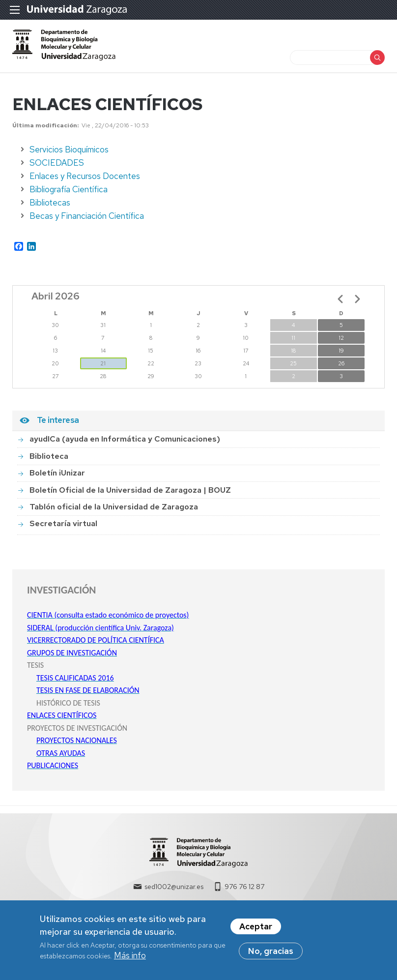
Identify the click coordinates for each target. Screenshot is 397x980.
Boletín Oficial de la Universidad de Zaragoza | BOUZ (130, 494)
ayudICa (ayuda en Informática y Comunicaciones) (125, 443)
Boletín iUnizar (57, 477)
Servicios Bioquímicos (69, 154)
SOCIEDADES (57, 167)
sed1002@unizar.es (174, 891)
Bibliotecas (50, 207)
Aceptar (256, 928)
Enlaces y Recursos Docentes (85, 180)
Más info (130, 957)
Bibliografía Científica (69, 194)
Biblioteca (49, 460)
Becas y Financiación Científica (87, 220)
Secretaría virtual (63, 528)
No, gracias (271, 952)
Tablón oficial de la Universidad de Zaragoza (114, 511)
